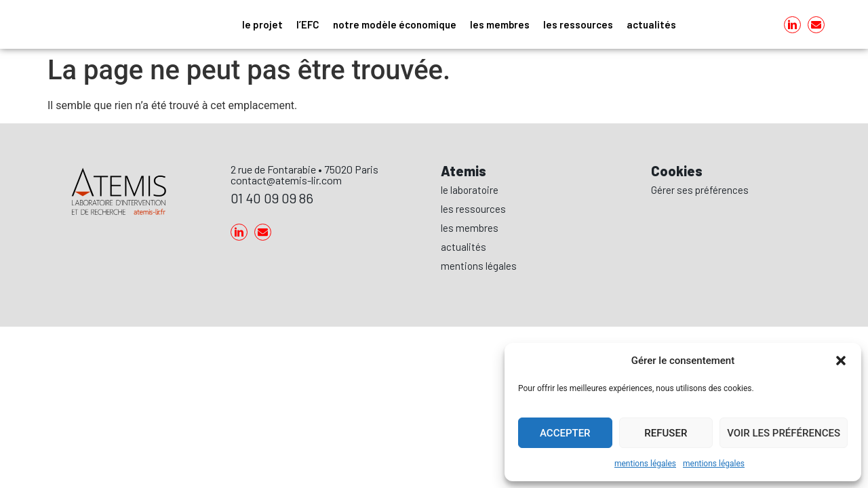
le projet (262, 24)
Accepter (565, 433)
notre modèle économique (395, 24)
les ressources (578, 24)
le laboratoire (470, 190)
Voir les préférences (784, 433)
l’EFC (308, 24)
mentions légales (645, 464)
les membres (500, 24)
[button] (841, 361)
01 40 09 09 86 (272, 198)
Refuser (666, 433)
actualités (651, 24)
